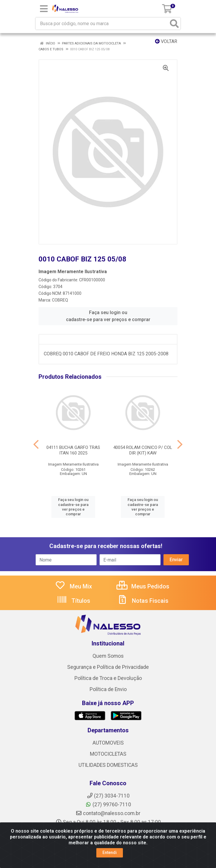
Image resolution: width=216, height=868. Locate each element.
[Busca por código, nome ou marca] (102, 24)
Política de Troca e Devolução (108, 678)
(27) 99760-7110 (108, 805)
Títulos (73, 601)
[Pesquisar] (174, 24)
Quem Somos (108, 656)
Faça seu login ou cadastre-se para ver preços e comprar (108, 316)
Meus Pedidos (143, 586)
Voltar (166, 41)
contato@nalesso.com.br (108, 813)
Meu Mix (73, 586)
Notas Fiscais (143, 601)
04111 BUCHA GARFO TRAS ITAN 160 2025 (73, 450)
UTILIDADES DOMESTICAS (108, 765)
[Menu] (44, 9)
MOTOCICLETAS (108, 754)
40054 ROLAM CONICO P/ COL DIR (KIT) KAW (143, 450)
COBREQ (60, 300)
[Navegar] (36, 445)
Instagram (108, 831)
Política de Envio (108, 689)
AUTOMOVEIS (108, 743)
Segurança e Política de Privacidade (108, 667)
